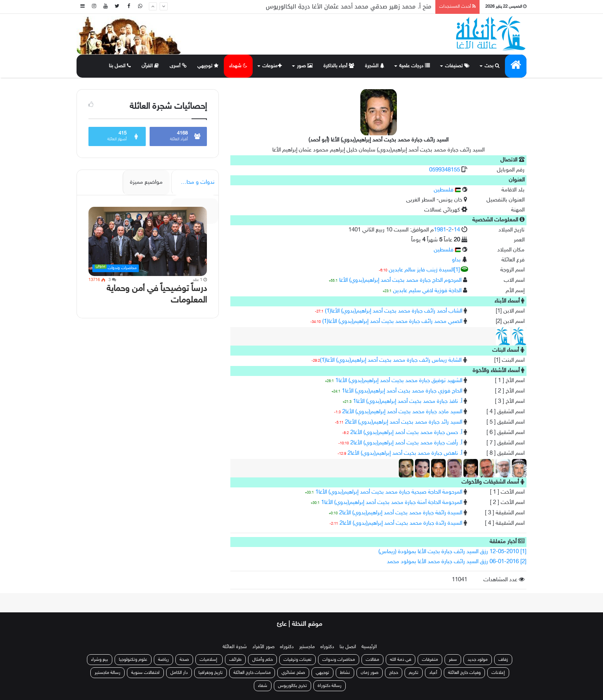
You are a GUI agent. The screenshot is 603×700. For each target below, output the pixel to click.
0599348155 (445, 170)
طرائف (235, 660)
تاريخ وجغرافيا (211, 673)
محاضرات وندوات (339, 660)
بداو (456, 260)
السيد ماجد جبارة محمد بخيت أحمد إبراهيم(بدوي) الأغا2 (402, 412)
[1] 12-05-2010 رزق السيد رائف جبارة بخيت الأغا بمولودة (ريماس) (452, 552)
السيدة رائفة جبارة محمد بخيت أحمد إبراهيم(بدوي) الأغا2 (401, 513)
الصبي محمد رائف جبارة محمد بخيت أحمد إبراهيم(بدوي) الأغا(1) (392, 322)
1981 (440, 230)
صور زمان (370, 673)
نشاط (345, 673)
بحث (492, 66)
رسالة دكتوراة (330, 686)
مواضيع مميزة (146, 182)
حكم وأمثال (262, 660)
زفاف (503, 660)
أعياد (433, 673)
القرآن (150, 66)
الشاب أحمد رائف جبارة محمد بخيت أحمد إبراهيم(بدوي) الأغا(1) (394, 311)
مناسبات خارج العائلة (252, 673)
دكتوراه (327, 647)
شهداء (238, 66)
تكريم (414, 673)
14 (457, 230)
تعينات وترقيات (297, 660)
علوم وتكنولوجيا (133, 660)
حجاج (394, 673)
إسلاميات (209, 660)
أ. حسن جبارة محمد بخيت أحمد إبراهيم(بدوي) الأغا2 (406, 433)
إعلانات (498, 673)
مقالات (372, 660)
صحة (184, 660)
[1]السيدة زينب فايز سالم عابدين (424, 270)
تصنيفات (457, 66)
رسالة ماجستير (107, 673)
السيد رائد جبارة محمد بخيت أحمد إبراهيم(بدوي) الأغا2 (404, 422)
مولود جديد (478, 660)
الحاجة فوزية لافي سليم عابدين (427, 291)
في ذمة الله (401, 660)
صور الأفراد (263, 647)
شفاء (263, 686)
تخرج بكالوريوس (292, 686)
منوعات (271, 66)
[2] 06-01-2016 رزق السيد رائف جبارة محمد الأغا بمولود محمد (457, 562)
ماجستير (307, 647)
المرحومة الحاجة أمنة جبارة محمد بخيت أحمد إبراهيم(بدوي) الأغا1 (392, 503)
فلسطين (447, 190)
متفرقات (430, 660)
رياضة (163, 660)
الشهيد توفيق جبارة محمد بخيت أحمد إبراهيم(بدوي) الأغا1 (399, 381)
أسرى (178, 66)
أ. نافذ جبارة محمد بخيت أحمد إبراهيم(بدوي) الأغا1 (408, 402)
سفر (453, 660)
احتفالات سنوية (145, 673)
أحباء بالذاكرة (339, 66)
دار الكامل (179, 673)
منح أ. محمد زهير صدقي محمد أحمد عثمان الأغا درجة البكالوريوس (349, 7)
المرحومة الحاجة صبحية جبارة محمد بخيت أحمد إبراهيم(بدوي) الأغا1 (389, 492)
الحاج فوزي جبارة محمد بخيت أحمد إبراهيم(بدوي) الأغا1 (402, 391)
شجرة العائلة (235, 647)
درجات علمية (415, 66)
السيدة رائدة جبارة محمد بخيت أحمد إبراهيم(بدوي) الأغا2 (401, 523)
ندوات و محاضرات (194, 182)
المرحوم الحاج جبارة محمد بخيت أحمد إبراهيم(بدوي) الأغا (400, 280)
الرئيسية (369, 647)
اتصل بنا (120, 66)
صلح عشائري (293, 673)
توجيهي (208, 66)
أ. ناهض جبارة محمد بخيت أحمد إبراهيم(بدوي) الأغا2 (405, 453)
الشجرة (375, 66)
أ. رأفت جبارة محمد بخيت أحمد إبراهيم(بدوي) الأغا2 (406, 443)
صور (305, 66)
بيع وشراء (100, 660)
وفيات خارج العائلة (464, 673)
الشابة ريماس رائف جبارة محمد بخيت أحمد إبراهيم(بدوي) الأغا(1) (391, 360)
